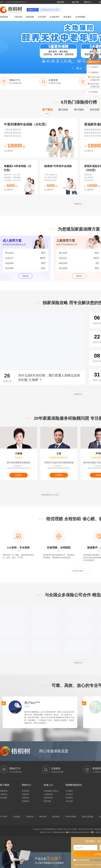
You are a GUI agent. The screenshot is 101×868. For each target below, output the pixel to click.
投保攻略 (47, 801)
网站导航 (43, 817)
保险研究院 (48, 798)
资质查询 (30, 817)
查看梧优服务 (79, 571)
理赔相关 (26, 794)
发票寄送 (26, 798)
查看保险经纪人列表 (50, 495)
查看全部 (79, 663)
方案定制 (18, 17)
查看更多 (79, 204)
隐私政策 (56, 817)
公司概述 (69, 791)
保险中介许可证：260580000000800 (53, 832)
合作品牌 (42, 17)
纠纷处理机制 (71, 817)
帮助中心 (89, 2)
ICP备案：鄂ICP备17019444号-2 (83, 829)
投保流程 (26, 791)
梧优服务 (67, 17)
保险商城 (5, 17)
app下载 (75, 2)
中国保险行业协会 (51, 791)
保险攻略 (30, 17)
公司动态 (69, 794)
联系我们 (69, 798)
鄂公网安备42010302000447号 (78, 832)
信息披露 (17, 817)
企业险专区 (55, 17)
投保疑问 (26, 801)
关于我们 (4, 817)
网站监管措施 (88, 817)
